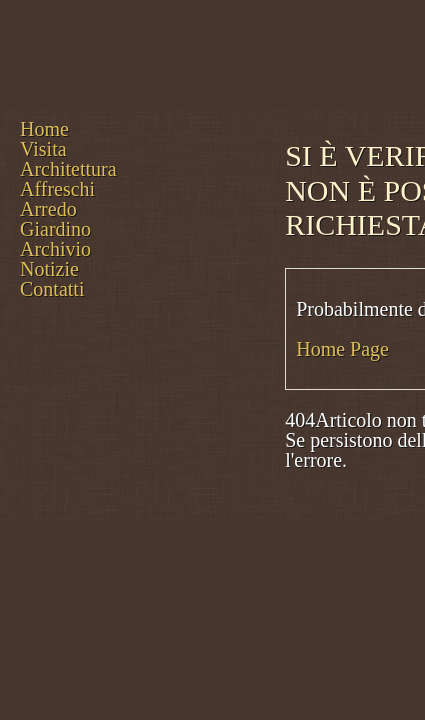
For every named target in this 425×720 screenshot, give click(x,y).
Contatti (52, 289)
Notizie (49, 269)
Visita (43, 149)
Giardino (55, 229)
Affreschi (57, 189)
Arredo (48, 209)
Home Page (342, 349)
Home (44, 129)
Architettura (68, 169)
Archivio (55, 249)
